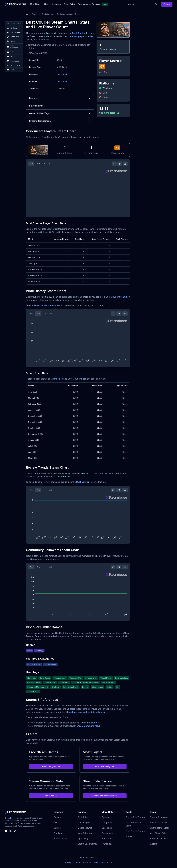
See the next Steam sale (105, 796)
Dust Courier (47, 14)
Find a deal (51, 796)
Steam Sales (69, 4)
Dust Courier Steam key (118, 297)
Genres (105, 817)
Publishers (107, 839)
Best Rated (83, 817)
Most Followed (85, 828)
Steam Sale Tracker (135, 817)
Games (35, 14)
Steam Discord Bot (159, 822)
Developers (107, 833)
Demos (57, 828)
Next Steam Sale (158, 833)
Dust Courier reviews (87, 482)
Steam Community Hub (89, 726)
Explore (167, 4)
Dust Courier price (43, 305)
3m (38, 164)
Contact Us (107, 862)
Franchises (107, 844)
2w (31, 164)
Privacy (68, 862)
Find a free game (51, 767)
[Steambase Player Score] (121, 61)
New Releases (85, 833)
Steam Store (93, 723)
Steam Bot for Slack (159, 828)
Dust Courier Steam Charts (69, 14)
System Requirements (60, 121)
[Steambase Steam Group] (11, 831)
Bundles (58, 833)
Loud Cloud (62, 74)
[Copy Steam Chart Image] (120, 164)
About (96, 862)
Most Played (36, 4)
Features (60, 98)
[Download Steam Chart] (125, 164)
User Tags (107, 828)
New (46, 4)
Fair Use (87, 862)
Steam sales (57, 379)
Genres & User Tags (60, 113)
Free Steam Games (135, 831)
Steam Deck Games (88, 844)
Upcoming (56, 4)
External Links (60, 106)
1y (44, 164)
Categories (107, 822)
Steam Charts (60, 839)
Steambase (10, 818)
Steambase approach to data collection (86, 712)
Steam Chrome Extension (89, 4)
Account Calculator (159, 839)
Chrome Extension (159, 817)
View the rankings (105, 767)
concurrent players (76, 36)
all (50, 164)
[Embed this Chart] (114, 164)
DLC (56, 822)
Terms (77, 862)
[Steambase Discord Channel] (6, 831)
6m (38, 313)
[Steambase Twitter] (15, 831)
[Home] (27, 14)
